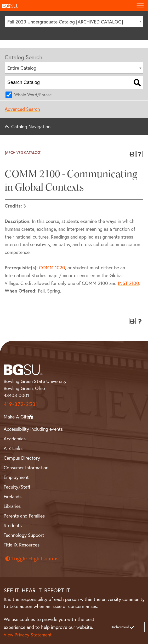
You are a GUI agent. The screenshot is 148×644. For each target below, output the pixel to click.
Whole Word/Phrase (33, 95)
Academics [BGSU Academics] (15, 439)
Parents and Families (24, 516)
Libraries (12, 506)
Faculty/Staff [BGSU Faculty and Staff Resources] (17, 487)
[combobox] (74, 22)
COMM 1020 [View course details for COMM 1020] (52, 268)
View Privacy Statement (28, 635)
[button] (66, 6)
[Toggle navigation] (140, 6)
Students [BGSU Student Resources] (13, 525)
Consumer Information (26, 467)
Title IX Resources (22, 545)
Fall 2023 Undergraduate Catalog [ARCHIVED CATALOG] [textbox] (65, 22)
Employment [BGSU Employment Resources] (16, 477)
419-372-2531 (21, 404)
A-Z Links (13, 448)
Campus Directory (22, 458)
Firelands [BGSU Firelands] (13, 496)
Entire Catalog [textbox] (22, 68)
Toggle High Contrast (33, 558)
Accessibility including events (33, 429)
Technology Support (24, 535)
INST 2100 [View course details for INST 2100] (129, 283)
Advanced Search (22, 109)
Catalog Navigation (31, 126)
